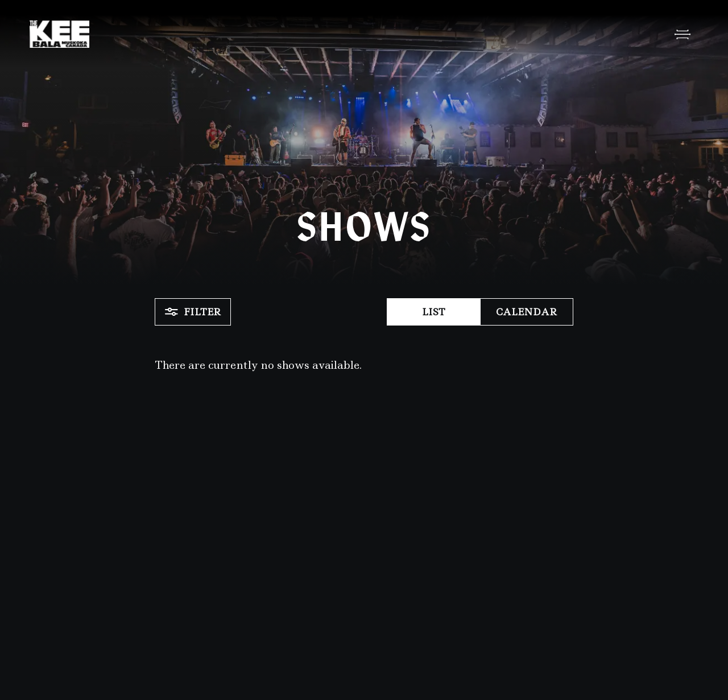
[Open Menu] (682, 34)
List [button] (434, 312)
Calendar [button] (527, 312)
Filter (193, 312)
